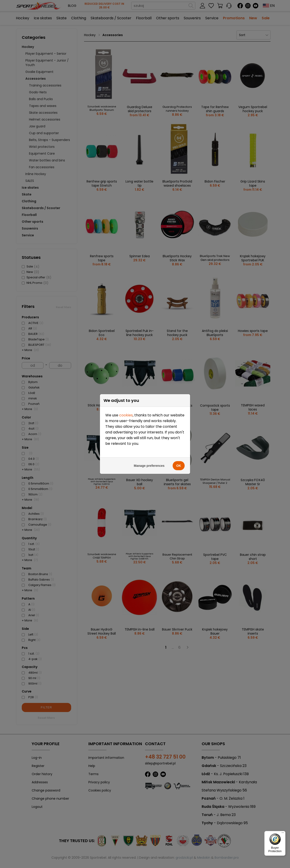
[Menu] (283, 834)
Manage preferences (149, 428)
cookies (126, 377)
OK (179, 428)
